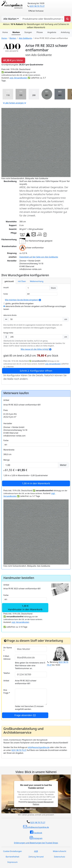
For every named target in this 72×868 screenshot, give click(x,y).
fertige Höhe (8, 333)
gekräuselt (9, 281)
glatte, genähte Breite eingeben (18, 303)
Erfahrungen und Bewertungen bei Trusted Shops (36, 843)
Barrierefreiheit (12, 857)
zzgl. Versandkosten (18, 78)
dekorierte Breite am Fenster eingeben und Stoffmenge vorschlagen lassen (35, 308)
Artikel (6, 400)
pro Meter (13, 60)
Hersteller (8, 423)
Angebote (52, 32)
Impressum (13, 862)
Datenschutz (59, 857)
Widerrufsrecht (60, 851)
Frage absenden (25, 715)
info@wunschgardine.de (39, 747)
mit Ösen (22, 281)
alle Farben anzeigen (15, 103)
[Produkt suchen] (67, 19)
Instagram (36, 838)
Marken (16, 32)
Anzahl (6, 288)
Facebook (36, 832)
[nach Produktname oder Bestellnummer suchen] (42, 19)
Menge (6, 460)
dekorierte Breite (10, 315)
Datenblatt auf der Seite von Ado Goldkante (39, 257)
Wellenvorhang (37, 281)
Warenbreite (9, 450)
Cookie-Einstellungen (12, 851)
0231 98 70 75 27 (37, 6)
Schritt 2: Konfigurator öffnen (36, 371)
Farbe (6, 294)
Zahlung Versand (36, 857)
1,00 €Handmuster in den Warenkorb (25, 608)
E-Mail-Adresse (7, 658)
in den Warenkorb (36, 483)
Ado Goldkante (25, 38)
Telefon (7, 673)
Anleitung (65, 32)
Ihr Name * (8, 649)
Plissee (40, 32)
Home (5, 32)
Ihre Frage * (7, 691)
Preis (6, 410)
